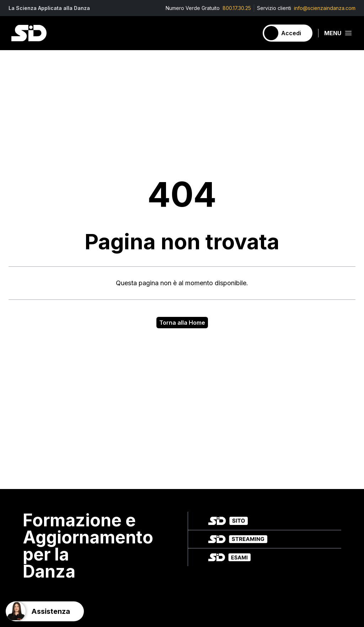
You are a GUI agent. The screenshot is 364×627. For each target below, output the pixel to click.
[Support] (45, 611)
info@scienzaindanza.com (325, 8)
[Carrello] (250, 33)
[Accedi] (288, 33)
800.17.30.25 (237, 8)
